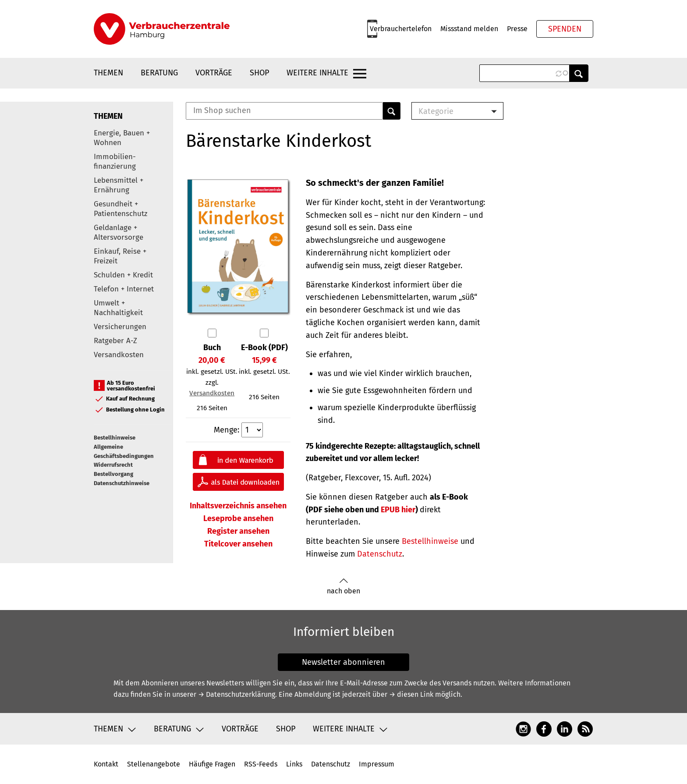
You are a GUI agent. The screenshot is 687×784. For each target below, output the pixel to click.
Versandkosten (119, 355)
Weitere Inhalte (317, 73)
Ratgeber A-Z (115, 341)
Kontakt (106, 764)
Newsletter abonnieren (343, 662)
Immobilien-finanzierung (115, 161)
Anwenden (579, 73)
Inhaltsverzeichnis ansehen (238, 506)
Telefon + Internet (124, 289)
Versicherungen (120, 327)
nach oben (343, 587)
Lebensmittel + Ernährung (119, 185)
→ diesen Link (411, 694)
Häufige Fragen (212, 764)
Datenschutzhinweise (122, 483)
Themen (108, 73)
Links (294, 764)
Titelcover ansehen (238, 544)
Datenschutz (380, 554)
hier (398, 510)
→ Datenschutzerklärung (237, 694)
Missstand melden (469, 29)
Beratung (159, 73)
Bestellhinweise (115, 438)
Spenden (565, 29)
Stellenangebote (154, 764)
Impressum (377, 764)
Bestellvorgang (113, 474)
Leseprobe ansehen (238, 518)
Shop (259, 73)
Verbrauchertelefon (401, 29)
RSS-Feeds (261, 764)
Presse (517, 29)
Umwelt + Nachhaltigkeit (118, 308)
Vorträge (214, 73)
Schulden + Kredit (123, 275)
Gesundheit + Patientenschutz (120, 209)
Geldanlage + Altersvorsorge (119, 232)
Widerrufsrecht (113, 465)
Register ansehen (238, 531)
